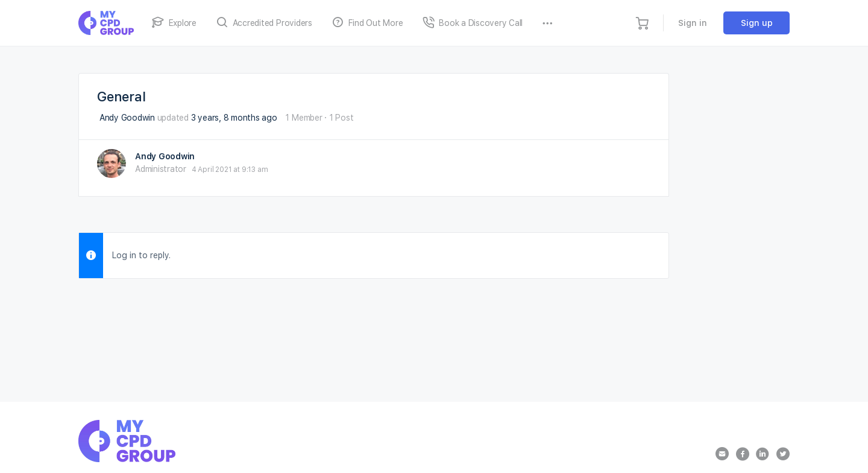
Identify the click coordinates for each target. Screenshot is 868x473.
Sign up (757, 23)
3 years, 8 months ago (234, 118)
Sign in (693, 23)
